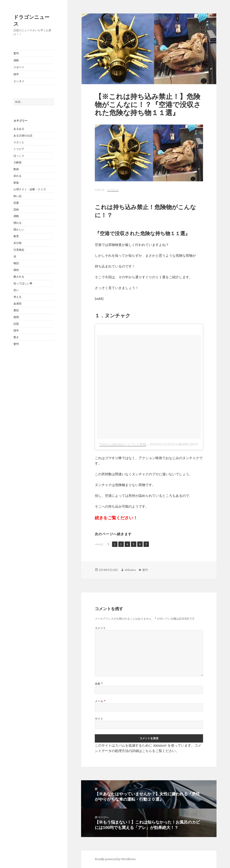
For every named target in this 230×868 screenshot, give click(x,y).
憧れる (18, 223)
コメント (100, 628)
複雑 (16, 317)
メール (100, 701)
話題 (16, 324)
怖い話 (18, 196)
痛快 (16, 270)
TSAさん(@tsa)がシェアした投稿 (123, 444)
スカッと (19, 142)
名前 (99, 684)
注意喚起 (19, 250)
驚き (16, 337)
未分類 (18, 243)
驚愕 (16, 53)
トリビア (19, 149)
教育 (16, 236)
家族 (16, 183)
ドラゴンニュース (31, 20)
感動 (16, 60)
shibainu (130, 570)
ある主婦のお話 (23, 135)
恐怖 (16, 209)
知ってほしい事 (23, 283)
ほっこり (19, 156)
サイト (99, 719)
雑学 (16, 74)
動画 (16, 169)
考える (18, 297)
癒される (19, 277)
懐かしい (19, 229)
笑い (16, 290)
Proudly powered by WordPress (115, 859)
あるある (19, 129)
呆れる (18, 176)
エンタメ (19, 81)
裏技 (16, 310)
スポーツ (19, 67)
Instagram (113, 190)
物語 (16, 263)
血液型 (18, 304)
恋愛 (16, 203)
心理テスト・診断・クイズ (30, 189)
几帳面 (18, 162)
